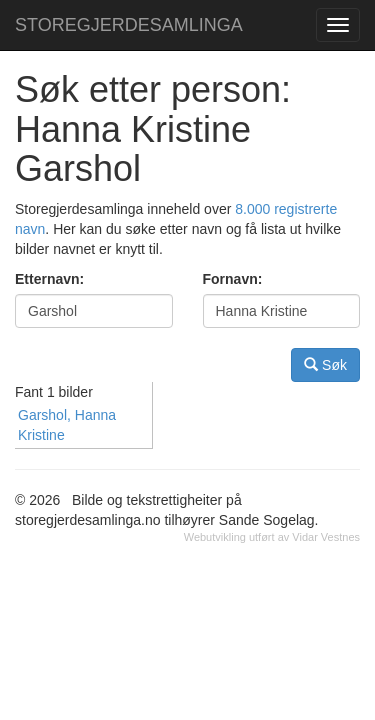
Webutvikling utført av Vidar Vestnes (272, 537)
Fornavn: (233, 279)
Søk (325, 364)
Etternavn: (49, 279)
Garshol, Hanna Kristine (67, 425)
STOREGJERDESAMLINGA (129, 25)
